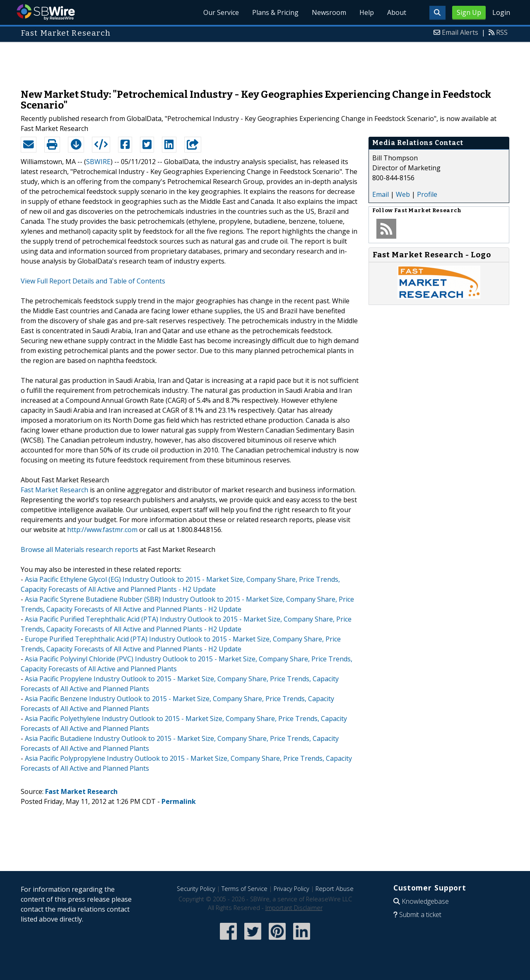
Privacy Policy (291, 889)
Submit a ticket (420, 915)
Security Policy (196, 889)
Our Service (221, 12)
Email (381, 194)
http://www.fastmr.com (102, 530)
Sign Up (469, 12)
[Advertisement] (265, 61)
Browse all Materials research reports (79, 549)
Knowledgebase (425, 901)
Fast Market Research (54, 490)
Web (403, 194)
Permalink (179, 801)
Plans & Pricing (275, 12)
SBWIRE (98, 162)
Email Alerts (460, 32)
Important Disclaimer (294, 908)
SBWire (46, 12)
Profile (427, 194)
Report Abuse (335, 889)
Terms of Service (245, 889)
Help (367, 12)
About (397, 12)
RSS (502, 32)
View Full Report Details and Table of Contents (93, 281)
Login (501, 12)
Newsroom (329, 12)
